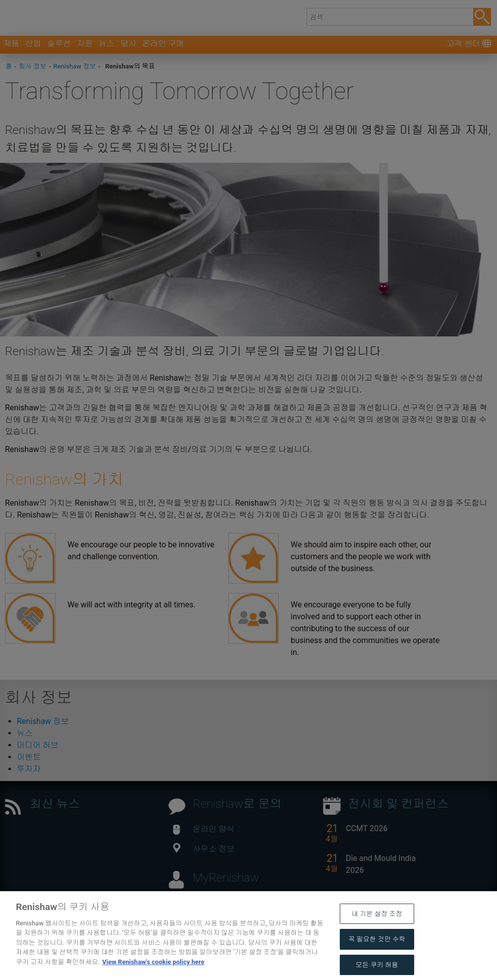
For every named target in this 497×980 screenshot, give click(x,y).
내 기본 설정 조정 (377, 933)
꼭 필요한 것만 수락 (377, 958)
